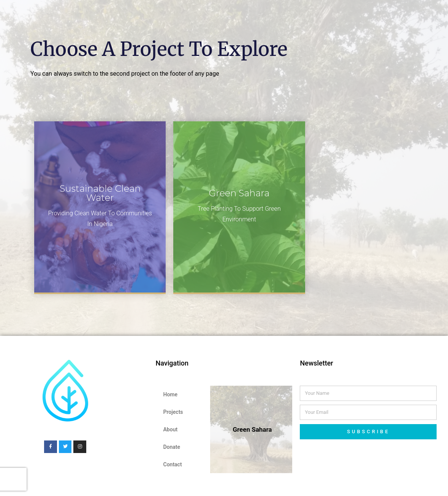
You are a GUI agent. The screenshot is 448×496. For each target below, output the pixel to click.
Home (170, 394)
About (170, 429)
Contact (172, 464)
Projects (173, 412)
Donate (172, 447)
